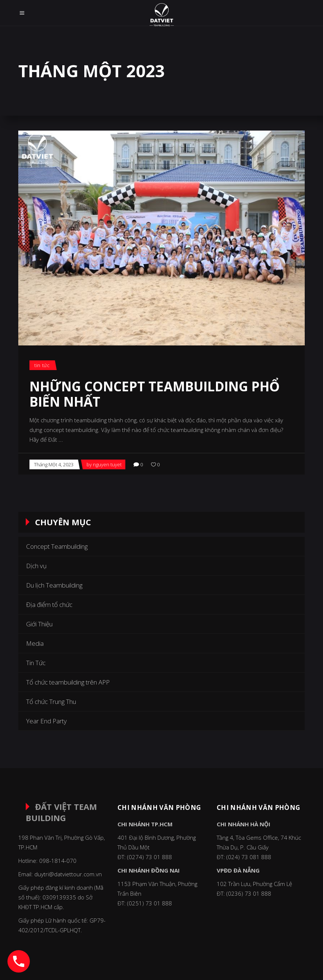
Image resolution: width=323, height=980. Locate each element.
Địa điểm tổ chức (49, 605)
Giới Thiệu (39, 624)
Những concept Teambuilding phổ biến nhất (155, 394)
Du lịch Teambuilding (54, 585)
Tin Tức (42, 365)
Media (35, 643)
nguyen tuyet (107, 464)
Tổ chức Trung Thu (51, 702)
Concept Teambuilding (57, 546)
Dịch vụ (36, 566)
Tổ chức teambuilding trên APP (68, 682)
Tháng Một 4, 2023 (54, 464)
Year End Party (46, 721)
